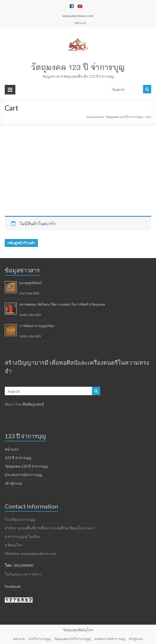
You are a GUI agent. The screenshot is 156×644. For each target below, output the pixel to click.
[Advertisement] (78, 166)
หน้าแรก (80, 23)
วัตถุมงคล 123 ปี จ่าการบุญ (78, 67)
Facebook (13, 586)
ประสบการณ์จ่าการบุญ (23, 475)
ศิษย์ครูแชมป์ (33, 404)
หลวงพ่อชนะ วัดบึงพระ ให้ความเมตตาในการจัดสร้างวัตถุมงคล (62, 304)
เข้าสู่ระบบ (14, 483)
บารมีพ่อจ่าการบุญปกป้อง (37, 326)
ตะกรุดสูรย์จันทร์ (30, 283)
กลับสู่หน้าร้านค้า (21, 243)
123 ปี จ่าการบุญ (18, 458)
